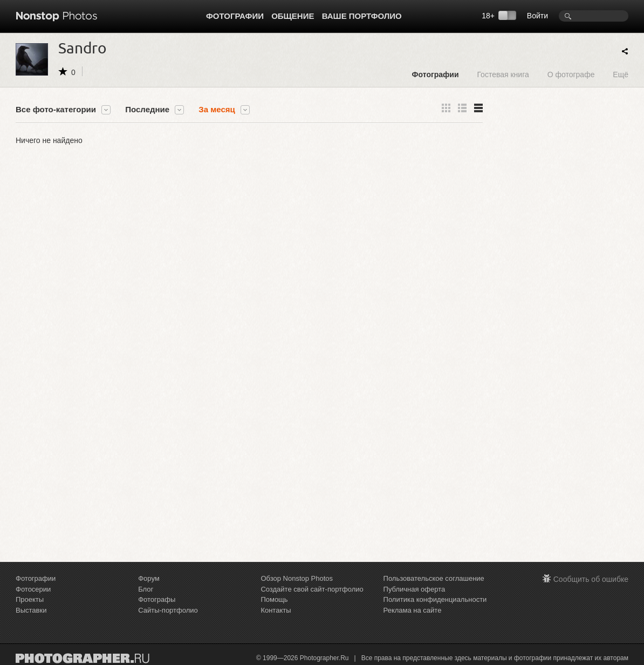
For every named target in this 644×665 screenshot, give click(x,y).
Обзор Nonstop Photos (297, 578)
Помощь (274, 599)
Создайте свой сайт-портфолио (312, 589)
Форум (149, 578)
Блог (146, 589)
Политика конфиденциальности (435, 599)
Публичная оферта (415, 589)
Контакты (276, 610)
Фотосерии (33, 589)
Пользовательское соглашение (434, 578)
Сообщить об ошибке (591, 579)
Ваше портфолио (362, 16)
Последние (147, 110)
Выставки (31, 610)
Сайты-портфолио (168, 610)
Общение (293, 16)
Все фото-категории (56, 110)
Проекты (30, 599)
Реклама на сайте (413, 610)
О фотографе (571, 74)
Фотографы (157, 599)
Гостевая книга (503, 74)
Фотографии (235, 16)
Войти (537, 16)
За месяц (217, 110)
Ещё (621, 74)
